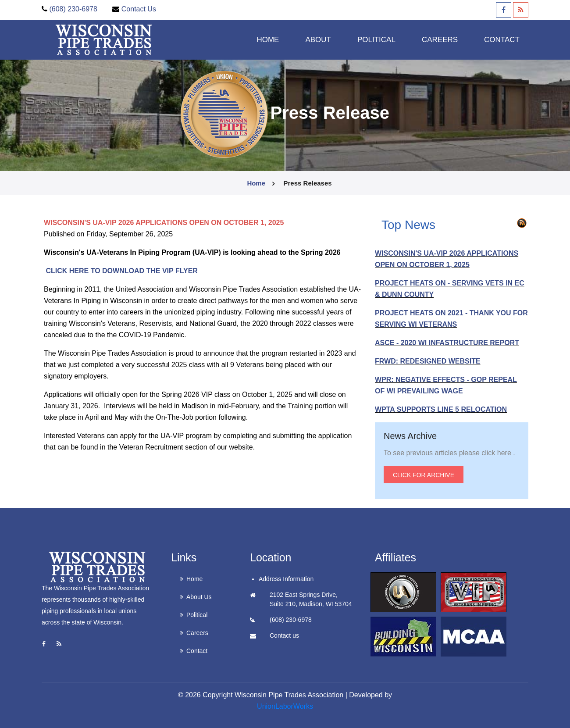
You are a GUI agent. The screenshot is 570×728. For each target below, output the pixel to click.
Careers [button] (440, 39)
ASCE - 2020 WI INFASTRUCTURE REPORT (447, 343)
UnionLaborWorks (285, 706)
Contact (502, 39)
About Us (199, 597)
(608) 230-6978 (73, 9)
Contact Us (139, 9)
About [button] (318, 39)
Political (197, 615)
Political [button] (376, 39)
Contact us (284, 635)
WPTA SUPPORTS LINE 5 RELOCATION (441, 409)
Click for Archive (424, 475)
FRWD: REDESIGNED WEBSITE (428, 361)
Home (268, 39)
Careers (197, 633)
